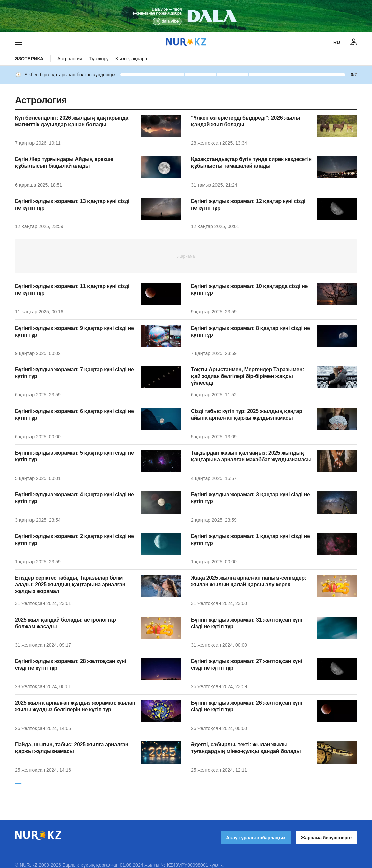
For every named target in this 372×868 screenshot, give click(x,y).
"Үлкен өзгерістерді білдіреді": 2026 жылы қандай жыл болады (245, 121)
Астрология (70, 59)
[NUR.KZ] (186, 42)
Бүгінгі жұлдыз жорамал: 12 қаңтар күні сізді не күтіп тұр (248, 204)
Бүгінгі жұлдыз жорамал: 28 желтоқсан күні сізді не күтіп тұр (71, 665)
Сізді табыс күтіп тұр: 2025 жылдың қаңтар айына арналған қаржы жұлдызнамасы (247, 414)
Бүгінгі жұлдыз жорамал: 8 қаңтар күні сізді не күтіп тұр (251, 331)
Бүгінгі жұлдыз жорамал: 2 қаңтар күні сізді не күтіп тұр (75, 540)
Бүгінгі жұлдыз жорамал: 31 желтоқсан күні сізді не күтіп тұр (246, 623)
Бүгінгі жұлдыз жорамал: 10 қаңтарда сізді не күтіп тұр (249, 290)
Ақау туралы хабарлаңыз (255, 831)
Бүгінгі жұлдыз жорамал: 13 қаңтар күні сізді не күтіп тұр (72, 204)
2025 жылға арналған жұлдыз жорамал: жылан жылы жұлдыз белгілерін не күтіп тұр (75, 706)
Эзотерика (29, 59)
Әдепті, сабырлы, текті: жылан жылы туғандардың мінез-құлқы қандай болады (246, 748)
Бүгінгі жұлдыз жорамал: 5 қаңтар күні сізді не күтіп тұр (75, 456)
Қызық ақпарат (132, 59)
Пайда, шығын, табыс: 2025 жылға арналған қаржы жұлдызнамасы (72, 748)
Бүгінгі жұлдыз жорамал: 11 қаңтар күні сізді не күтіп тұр (72, 290)
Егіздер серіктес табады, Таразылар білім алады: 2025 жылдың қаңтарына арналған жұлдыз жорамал (70, 585)
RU (337, 42)
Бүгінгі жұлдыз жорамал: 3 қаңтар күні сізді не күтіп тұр (251, 498)
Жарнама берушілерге (326, 831)
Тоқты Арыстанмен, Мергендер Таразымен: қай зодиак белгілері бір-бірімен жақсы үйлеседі (247, 376)
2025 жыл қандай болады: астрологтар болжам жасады (65, 623)
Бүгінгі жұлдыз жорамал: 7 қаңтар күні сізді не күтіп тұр (75, 373)
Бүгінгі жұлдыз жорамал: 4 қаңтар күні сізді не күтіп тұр (75, 498)
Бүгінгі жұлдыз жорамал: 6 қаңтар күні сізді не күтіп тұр (75, 414)
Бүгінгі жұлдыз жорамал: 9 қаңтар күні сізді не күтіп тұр (75, 331)
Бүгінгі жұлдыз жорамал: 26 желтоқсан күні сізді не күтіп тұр (246, 706)
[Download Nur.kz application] (186, 16)
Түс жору (99, 59)
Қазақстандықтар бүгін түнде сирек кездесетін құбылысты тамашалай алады (251, 163)
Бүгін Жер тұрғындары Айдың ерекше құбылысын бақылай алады (64, 163)
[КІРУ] (354, 42)
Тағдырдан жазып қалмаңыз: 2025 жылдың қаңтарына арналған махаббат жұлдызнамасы (251, 456)
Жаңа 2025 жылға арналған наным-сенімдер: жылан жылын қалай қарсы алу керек (249, 581)
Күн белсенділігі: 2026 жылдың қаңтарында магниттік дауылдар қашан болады (72, 121)
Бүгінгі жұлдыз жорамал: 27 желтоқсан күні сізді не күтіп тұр (246, 665)
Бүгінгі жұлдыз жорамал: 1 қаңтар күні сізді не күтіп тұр (251, 540)
